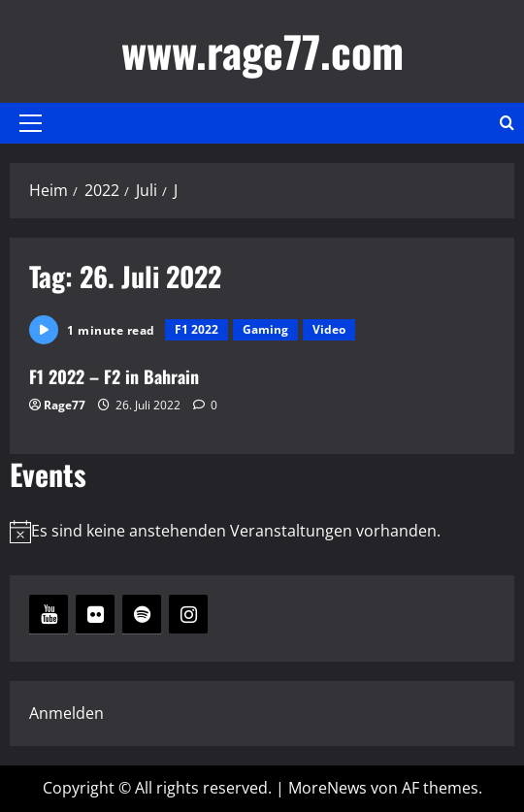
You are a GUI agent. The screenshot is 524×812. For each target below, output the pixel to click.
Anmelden (66, 713)
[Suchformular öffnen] (507, 123)
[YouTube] (49, 614)
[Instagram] (188, 614)
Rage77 (65, 405)
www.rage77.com (262, 51)
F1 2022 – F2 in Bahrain (114, 376)
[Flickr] (95, 614)
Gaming (265, 329)
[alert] (262, 531)
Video (329, 329)
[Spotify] (142, 614)
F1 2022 (196, 329)
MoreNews (327, 788)
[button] (31, 123)
